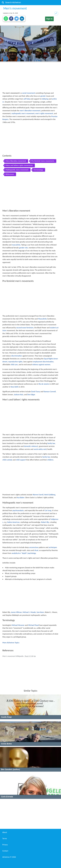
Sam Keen (40, 612)
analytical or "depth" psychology (24, 553)
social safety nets (40, 449)
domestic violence (31, 446)
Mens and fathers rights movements (19, 165)
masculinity (16, 245)
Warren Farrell (38, 495)
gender (43, 96)
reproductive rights (15, 362)
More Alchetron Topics (11, 643)
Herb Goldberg (50, 495)
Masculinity (42, 319)
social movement (29, 93)
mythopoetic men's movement (23, 113)
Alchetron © (9, 857)
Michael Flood (33, 625)
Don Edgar (31, 395)
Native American (13, 522)
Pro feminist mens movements (43, 161)
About (5, 832)
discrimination (17, 356)
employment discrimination (43, 362)
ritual (36, 550)
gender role (23, 248)
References (10, 174)
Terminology (38, 170)
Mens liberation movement (16, 161)
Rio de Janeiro (44, 384)
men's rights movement (44, 113)
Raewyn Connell (50, 392)
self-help (27, 99)
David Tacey (36, 392)
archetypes (53, 547)
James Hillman (16, 612)
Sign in (49, 19)
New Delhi (15, 387)
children (50, 460)
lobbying (45, 99)
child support (21, 460)
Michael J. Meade (29, 612)
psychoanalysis (18, 510)
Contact (5, 851)
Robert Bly (45, 522)
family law (51, 443)
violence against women (41, 365)
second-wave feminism (25, 328)
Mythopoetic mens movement (17, 170)
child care (14, 365)
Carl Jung (48, 510)
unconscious (34, 547)
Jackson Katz (19, 395)
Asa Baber (21, 498)
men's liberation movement (30, 111)
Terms (5, 839)
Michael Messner (18, 625)
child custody (7, 460)
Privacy (5, 845)
